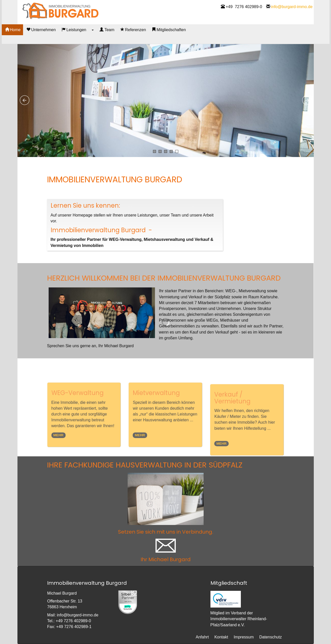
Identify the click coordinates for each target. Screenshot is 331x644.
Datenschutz (271, 637)
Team (123, 39)
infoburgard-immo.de (292, 14)
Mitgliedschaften (184, 39)
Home (29, 39)
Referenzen (149, 39)
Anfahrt (202, 637)
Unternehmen (57, 39)
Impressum (244, 637)
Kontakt (221, 637)
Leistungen (90, 39)
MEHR (59, 453)
